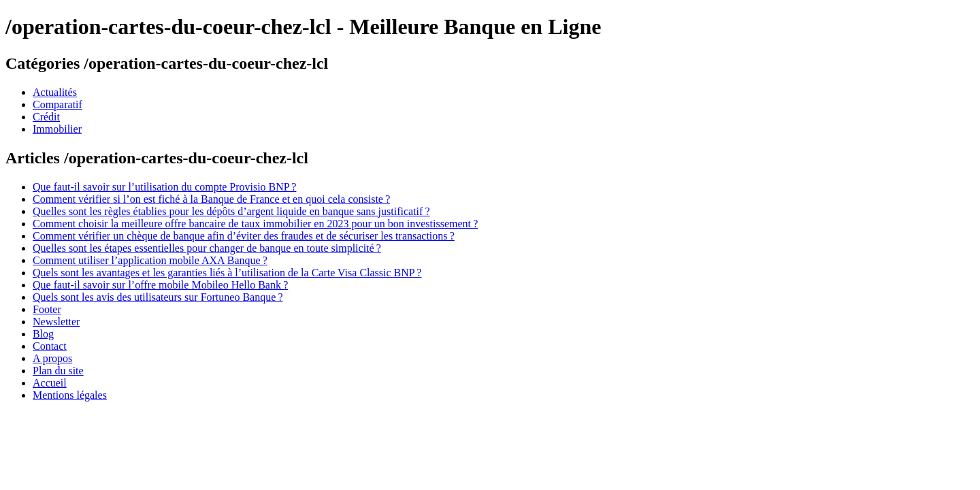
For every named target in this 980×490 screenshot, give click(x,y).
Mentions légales (70, 395)
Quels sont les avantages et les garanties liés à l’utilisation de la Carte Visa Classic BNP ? (227, 273)
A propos (52, 358)
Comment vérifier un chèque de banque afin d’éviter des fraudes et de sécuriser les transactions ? (244, 236)
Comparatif (58, 104)
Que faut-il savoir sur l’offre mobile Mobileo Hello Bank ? (160, 285)
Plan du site (58, 371)
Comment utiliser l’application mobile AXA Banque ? (150, 260)
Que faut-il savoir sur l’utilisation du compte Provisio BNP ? (164, 187)
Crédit (46, 117)
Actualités (55, 92)
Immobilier (57, 129)
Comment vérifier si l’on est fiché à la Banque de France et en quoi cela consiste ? (211, 199)
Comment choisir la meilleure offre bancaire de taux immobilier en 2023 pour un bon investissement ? (255, 224)
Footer (47, 309)
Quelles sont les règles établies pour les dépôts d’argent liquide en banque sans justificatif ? (231, 211)
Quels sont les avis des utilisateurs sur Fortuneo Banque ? (158, 297)
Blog (43, 334)
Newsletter (56, 322)
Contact (50, 346)
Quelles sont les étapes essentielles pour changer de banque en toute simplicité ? (207, 248)
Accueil (50, 383)
